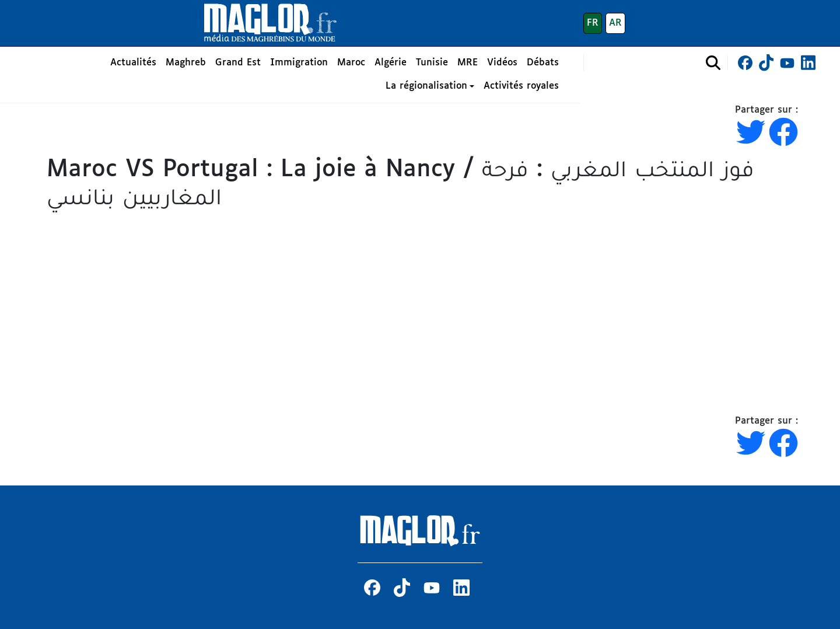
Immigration (299, 63)
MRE (468, 63)
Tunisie (432, 63)
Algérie (391, 63)
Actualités (133, 63)
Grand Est (238, 63)
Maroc (351, 63)
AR (615, 23)
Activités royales (521, 86)
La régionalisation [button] (426, 86)
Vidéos (502, 63)
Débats (543, 63)
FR (593, 23)
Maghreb (186, 63)
